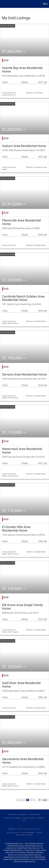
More (45, 4)
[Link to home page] (2, 4)
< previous (21, 800)
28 (39, 800)
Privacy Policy (33, 829)
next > (45, 800)
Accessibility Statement (21, 833)
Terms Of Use (15, 829)
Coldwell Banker (18, 815)
